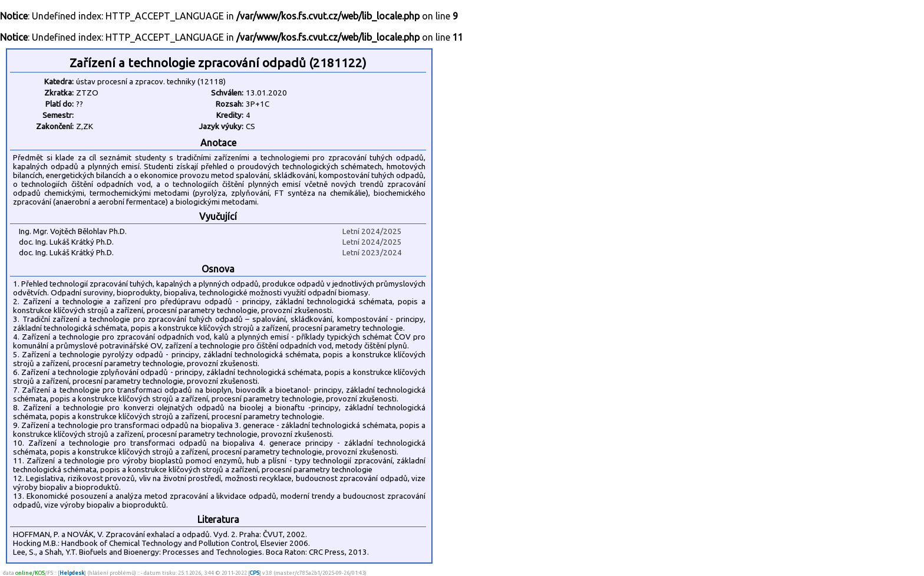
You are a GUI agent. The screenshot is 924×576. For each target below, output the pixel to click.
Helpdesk (72, 573)
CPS (255, 573)
